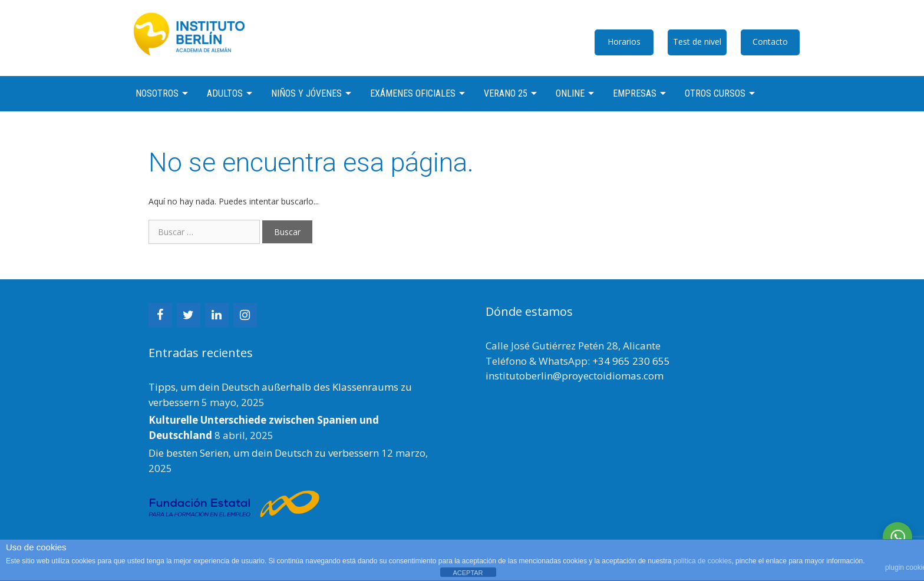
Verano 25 (506, 93)
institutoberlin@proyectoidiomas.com (575, 376)
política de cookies (703, 561)
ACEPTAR (468, 573)
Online (570, 93)
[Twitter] (189, 315)
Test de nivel (697, 42)
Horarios (624, 42)
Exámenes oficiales (413, 93)
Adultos (225, 93)
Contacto (770, 42)
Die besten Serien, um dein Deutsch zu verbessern (264, 453)
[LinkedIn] (217, 315)
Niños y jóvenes (306, 93)
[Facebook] (160, 315)
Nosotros (157, 93)
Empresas (635, 93)
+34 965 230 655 (631, 361)
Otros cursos (715, 93)
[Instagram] (245, 315)
